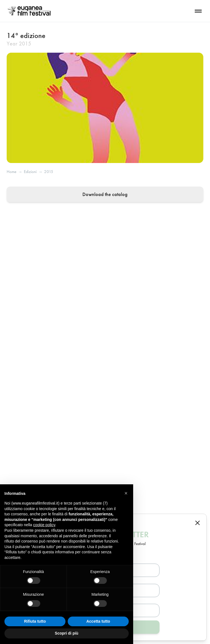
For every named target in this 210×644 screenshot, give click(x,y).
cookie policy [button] (44, 525)
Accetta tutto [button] (98, 621)
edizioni (30, 172)
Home (12, 172)
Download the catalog (105, 194)
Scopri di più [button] (67, 633)
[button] (126, 493)
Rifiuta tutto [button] (35, 621)
